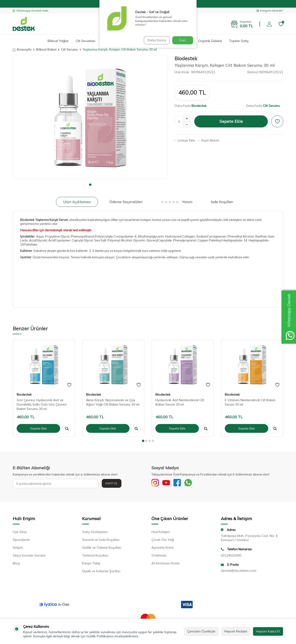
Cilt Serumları (85, 41)
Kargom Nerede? (270, 11)
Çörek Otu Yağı (163, 541)
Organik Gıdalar (210, 41)
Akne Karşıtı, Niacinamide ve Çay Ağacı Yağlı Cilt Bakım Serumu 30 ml (113, 402)
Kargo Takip (91, 564)
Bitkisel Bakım (46, 49)
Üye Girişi (20, 533)
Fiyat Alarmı (209, 140)
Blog (16, 564)
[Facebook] (182, 484)
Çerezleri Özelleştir (201, 631)
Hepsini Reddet (236, 631)
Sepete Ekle (231, 121)
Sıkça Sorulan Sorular (29, 556)
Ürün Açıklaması (77, 202)
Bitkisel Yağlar (58, 41)
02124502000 (231, 556)
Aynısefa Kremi (163, 548)
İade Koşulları (222, 202)
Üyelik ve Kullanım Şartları (101, 572)
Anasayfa (22, 49)
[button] (90, 185)
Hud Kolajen (161, 533)
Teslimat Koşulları (95, 556)
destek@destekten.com (239, 572)
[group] (90, 117)
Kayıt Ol (112, 483)
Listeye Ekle (185, 140)
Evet (183, 40)
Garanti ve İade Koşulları (101, 541)
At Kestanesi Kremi (165, 564)
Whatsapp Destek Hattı (31, 11)
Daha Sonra (156, 40)
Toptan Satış (239, 41)
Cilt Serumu (69, 49)
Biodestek (186, 58)
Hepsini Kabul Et (268, 631)
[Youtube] (169, 484)
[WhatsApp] (194, 484)
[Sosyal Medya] (156, 484)
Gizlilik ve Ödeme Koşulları (102, 548)
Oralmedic (159, 556)
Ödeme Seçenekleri (126, 202)
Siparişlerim (21, 541)
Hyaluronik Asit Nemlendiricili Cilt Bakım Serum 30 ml (180, 402)
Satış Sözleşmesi (95, 533)
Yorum (177, 202)
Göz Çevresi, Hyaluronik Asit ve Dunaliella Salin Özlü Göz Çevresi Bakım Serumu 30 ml (42, 404)
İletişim (18, 548)
